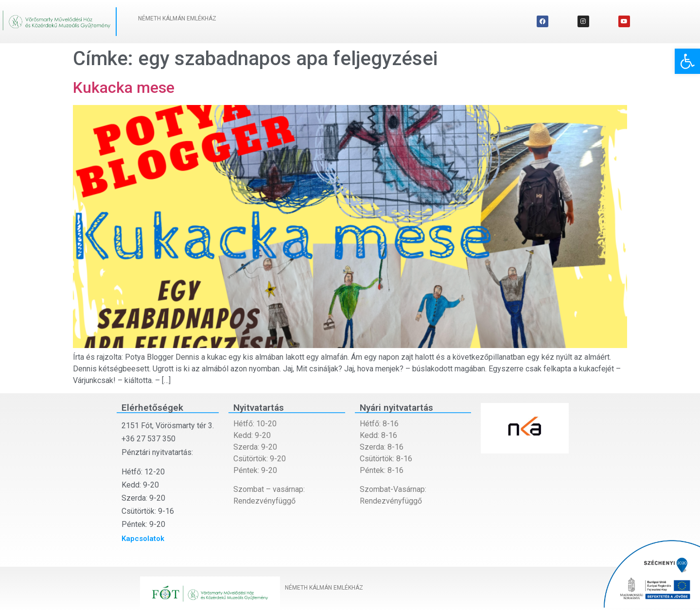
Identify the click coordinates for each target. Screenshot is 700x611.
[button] (687, 61)
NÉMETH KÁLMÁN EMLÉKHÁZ (177, 18)
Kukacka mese (124, 87)
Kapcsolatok (143, 539)
